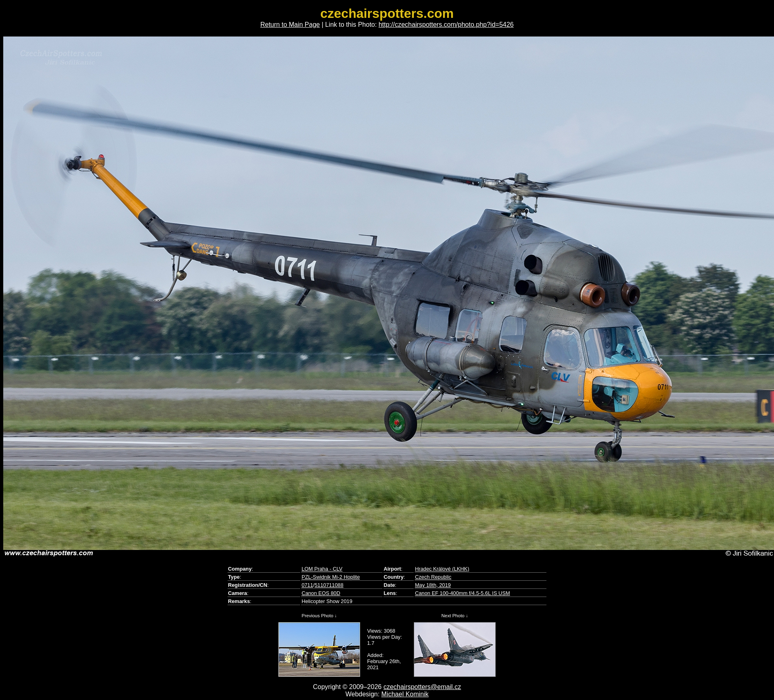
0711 (307, 585)
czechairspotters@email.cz (422, 687)
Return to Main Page (290, 25)
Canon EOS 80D (321, 593)
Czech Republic (433, 577)
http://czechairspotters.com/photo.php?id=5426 (446, 25)
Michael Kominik (405, 694)
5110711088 (329, 585)
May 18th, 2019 (433, 585)
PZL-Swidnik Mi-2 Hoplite (331, 577)
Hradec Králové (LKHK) (442, 569)
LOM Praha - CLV (322, 569)
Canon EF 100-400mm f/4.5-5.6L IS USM (462, 593)
